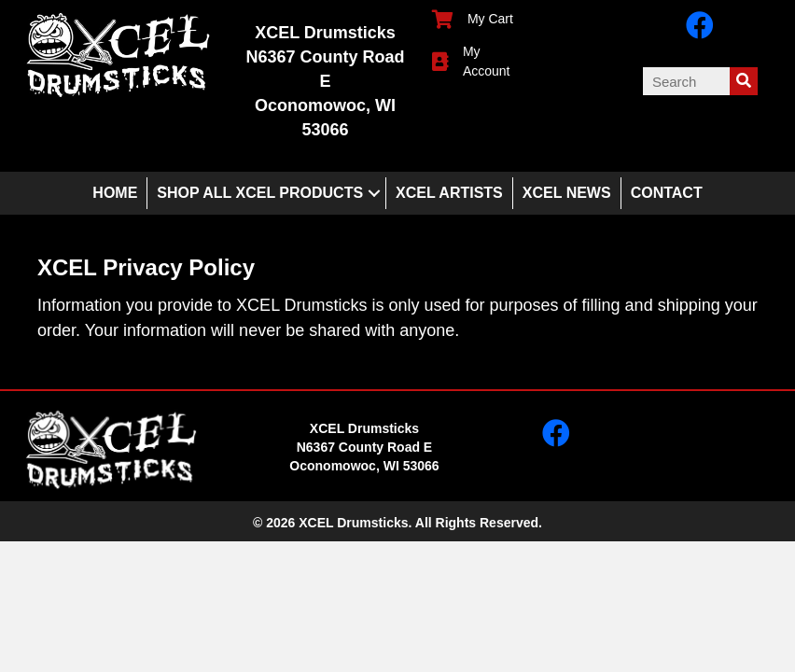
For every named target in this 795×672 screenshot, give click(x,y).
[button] (374, 193)
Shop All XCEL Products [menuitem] (260, 193)
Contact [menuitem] (667, 193)
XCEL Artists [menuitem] (449, 193)
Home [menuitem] (115, 193)
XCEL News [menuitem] (567, 193)
